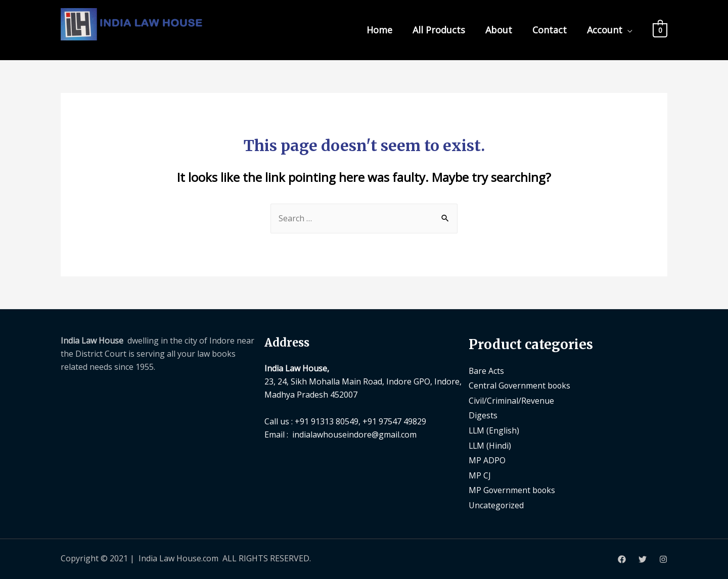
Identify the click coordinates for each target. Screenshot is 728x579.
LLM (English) (494, 430)
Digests (483, 416)
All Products (439, 30)
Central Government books (520, 385)
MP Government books (513, 491)
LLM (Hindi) (490, 446)
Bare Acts (487, 371)
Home (379, 30)
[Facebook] (622, 559)
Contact (550, 30)
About (499, 30)
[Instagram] (663, 559)
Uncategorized (496, 505)
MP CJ (480, 475)
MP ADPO (487, 460)
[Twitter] (643, 559)
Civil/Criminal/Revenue (511, 401)
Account (605, 30)
